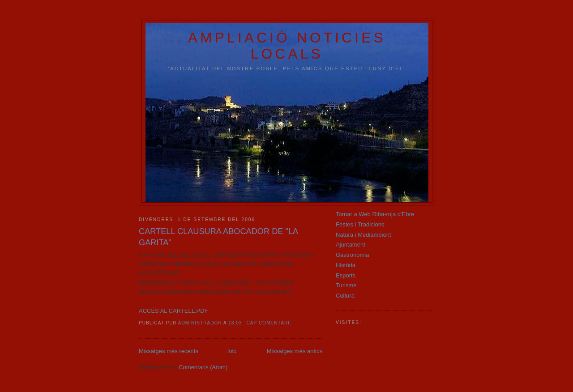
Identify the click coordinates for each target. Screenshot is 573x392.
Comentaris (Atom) (203, 367)
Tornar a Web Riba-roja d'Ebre (375, 214)
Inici (233, 351)
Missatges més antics (295, 351)
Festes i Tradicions (360, 224)
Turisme (346, 285)
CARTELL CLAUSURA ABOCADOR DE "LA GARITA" (218, 237)
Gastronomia (352, 255)
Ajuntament (351, 245)
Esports (346, 275)
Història (346, 265)
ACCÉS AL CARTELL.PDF (173, 311)
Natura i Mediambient (363, 235)
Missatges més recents (169, 351)
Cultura (345, 296)
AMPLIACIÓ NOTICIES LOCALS (287, 46)
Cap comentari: (269, 323)
